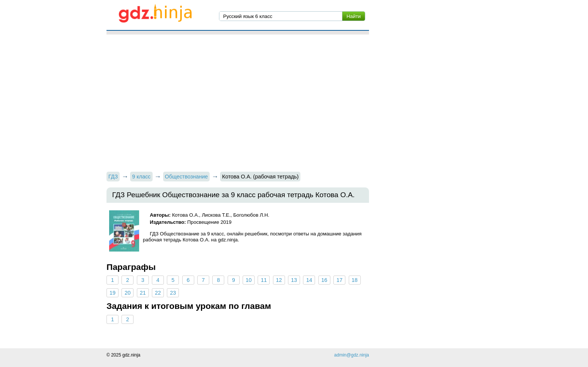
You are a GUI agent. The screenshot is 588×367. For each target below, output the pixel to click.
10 (249, 280)
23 (173, 293)
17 (339, 280)
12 (279, 280)
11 (264, 280)
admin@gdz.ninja (352, 355)
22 (158, 293)
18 (354, 280)
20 (127, 293)
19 (112, 293)
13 (294, 280)
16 (324, 280)
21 (143, 293)
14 (309, 280)
